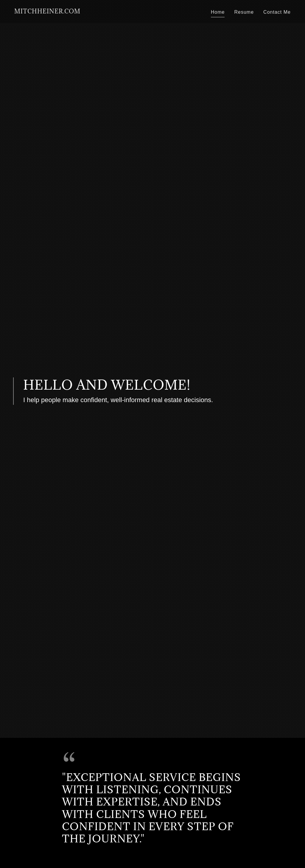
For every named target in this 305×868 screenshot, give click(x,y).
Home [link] (218, 12)
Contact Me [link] (277, 12)
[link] (47, 12)
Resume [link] (244, 12)
